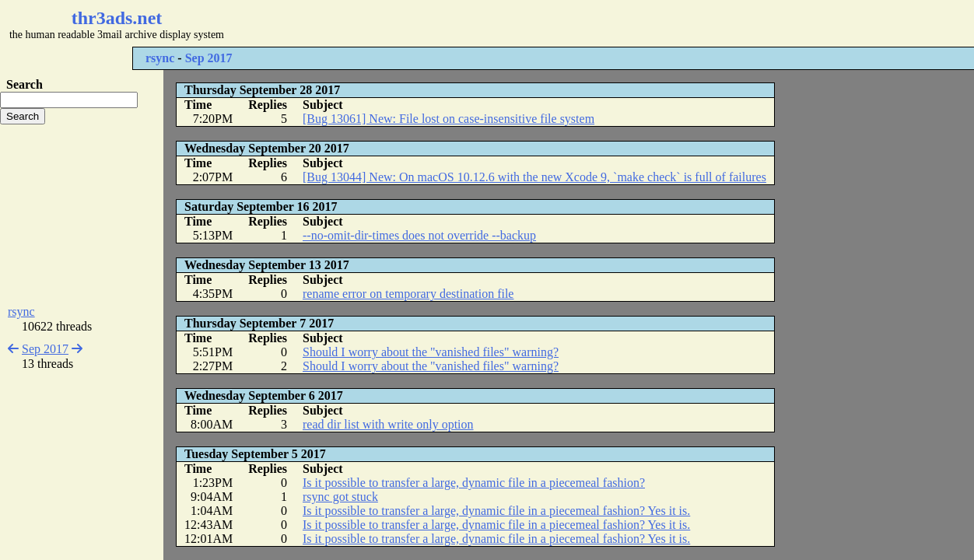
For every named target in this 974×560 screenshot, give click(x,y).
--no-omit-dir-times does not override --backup (419, 235)
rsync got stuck (340, 497)
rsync (160, 58)
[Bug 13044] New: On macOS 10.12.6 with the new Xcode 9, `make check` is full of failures (534, 177)
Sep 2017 (209, 58)
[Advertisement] (464, 23)
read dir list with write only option (388, 424)
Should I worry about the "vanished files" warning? (431, 352)
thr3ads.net (117, 18)
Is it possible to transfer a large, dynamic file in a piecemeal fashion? (474, 483)
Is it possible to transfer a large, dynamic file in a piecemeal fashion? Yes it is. (496, 511)
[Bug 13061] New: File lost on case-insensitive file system (448, 119)
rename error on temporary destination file (408, 294)
